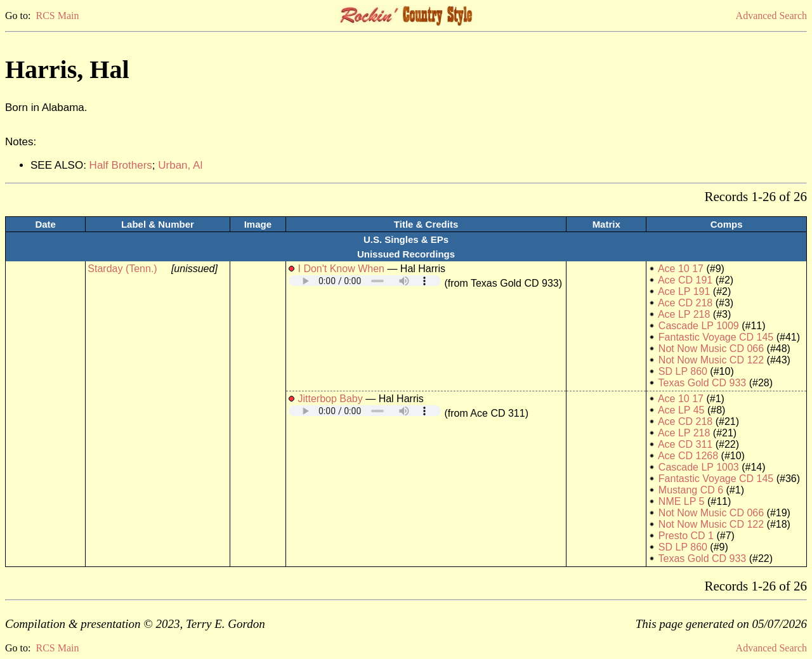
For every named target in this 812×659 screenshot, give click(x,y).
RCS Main (57, 16)
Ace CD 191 (685, 280)
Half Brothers (121, 165)
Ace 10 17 (681, 269)
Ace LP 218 (684, 314)
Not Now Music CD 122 (711, 360)
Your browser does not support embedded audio (365, 281)
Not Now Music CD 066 (711, 349)
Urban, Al (180, 165)
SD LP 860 (683, 371)
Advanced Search (771, 16)
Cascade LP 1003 (699, 467)
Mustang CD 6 (691, 490)
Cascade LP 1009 (699, 326)
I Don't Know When (341, 269)
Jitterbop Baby (330, 399)
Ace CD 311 (685, 444)
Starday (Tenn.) (122, 269)
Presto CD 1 (686, 536)
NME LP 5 (682, 501)
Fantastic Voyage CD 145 (716, 337)
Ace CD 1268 (688, 456)
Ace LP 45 (681, 410)
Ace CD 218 (685, 303)
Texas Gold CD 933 (703, 383)
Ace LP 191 (684, 291)
